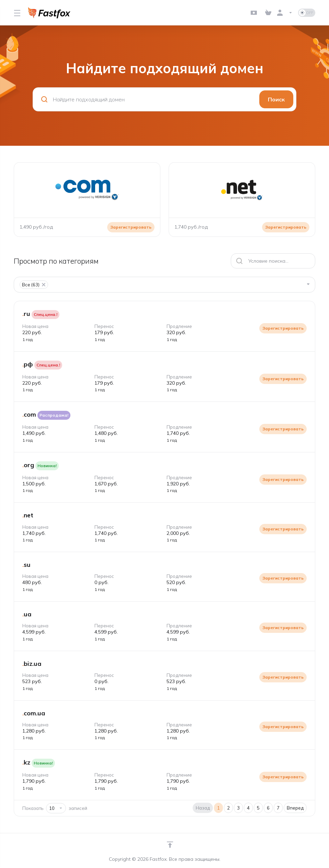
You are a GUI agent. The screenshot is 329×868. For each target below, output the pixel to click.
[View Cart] (268, 13)
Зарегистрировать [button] (131, 227)
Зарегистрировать (283, 328)
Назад (203, 808)
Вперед (295, 808)
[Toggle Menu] (17, 13)
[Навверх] (170, 845)
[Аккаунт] (285, 13)
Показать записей (55, 808)
